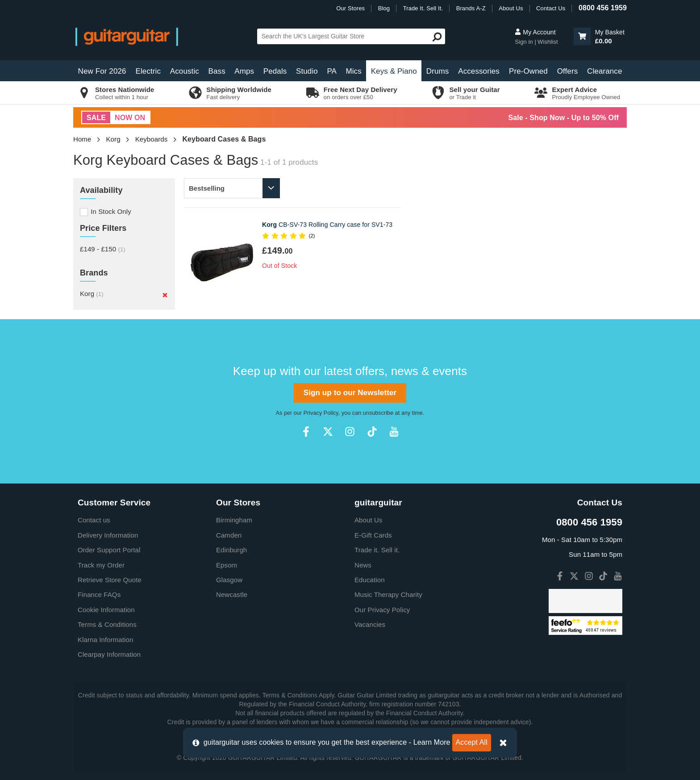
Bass (217, 71)
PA (332, 71)
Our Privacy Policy (382, 610)
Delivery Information (108, 535)
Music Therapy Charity (388, 594)
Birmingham (234, 520)
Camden (229, 535)
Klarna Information (105, 640)
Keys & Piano (394, 71)
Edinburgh (231, 550)
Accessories (479, 71)
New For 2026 (102, 71)
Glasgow (229, 580)
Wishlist (548, 42)
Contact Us (551, 8)
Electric (148, 71)
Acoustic (185, 71)
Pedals (275, 71)
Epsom (227, 565)
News (363, 565)
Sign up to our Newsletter (350, 393)
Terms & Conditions (107, 624)
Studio (307, 71)
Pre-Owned (528, 71)
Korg (113, 139)
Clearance (604, 71)
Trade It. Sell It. (423, 8)
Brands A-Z (471, 8)
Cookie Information (106, 610)
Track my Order (101, 565)
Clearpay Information (109, 654)
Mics (353, 71)
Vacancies (370, 624)
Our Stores (350, 8)
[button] (582, 36)
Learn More (432, 742)
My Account (535, 32)
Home (82, 139)
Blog (384, 8)
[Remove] (165, 295)
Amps (244, 71)
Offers (568, 71)
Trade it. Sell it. (377, 550)
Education (370, 580)
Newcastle (232, 594)
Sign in (525, 42)
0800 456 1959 (603, 8)
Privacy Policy (321, 413)
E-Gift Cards (373, 535)
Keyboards (152, 139)
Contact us (94, 520)
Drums (438, 71)
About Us (511, 8)
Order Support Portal (109, 550)
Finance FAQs (99, 594)
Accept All (472, 742)
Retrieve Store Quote (110, 580)
